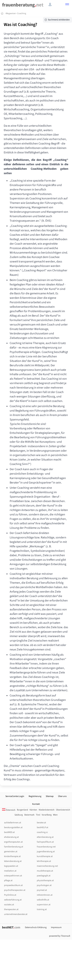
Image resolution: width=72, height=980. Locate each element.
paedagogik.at (44, 876)
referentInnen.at (45, 895)
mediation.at (10, 871)
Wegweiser (11, 13)
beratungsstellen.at (13, 827)
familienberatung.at (14, 847)
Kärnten (33, 810)
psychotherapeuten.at (15, 890)
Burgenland (23, 810)
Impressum (56, 927)
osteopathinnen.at (13, 876)
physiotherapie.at (45, 880)
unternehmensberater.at (16, 914)
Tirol (38, 815)
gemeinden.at (11, 852)
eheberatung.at (11, 837)
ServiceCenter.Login (15, 796)
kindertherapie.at (12, 856)
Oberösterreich (63, 810)
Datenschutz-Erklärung (36, 927)
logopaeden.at (11, 866)
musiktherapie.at (45, 871)
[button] (67, 5)
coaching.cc (42, 832)
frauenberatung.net (46, 847)
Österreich (9, 810)
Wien (55, 815)
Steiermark (29, 815)
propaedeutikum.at (13, 885)
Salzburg (19, 815)
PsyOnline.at (10, 895)
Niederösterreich (47, 810)
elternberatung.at (45, 837)
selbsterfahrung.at (13, 900)
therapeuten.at (11, 909)
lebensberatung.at (13, 861)
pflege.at (8, 880)
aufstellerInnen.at (13, 823)
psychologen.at (44, 885)
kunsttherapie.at (45, 856)
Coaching (22, 13)
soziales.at (9, 905)
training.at (42, 909)
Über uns (62, 796)
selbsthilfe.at (43, 900)
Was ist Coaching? (20, 25)
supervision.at (44, 905)
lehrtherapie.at (44, 861)
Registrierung (35, 796)
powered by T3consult (60, 936)
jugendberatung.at (46, 852)
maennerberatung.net (47, 866)
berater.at (41, 823)
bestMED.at (9, 832)
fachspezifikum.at (45, 842)
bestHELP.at (43, 827)
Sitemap (50, 796)
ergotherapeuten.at (13, 842)
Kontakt (36, 804)
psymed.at (42, 890)
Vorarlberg (47, 815)
